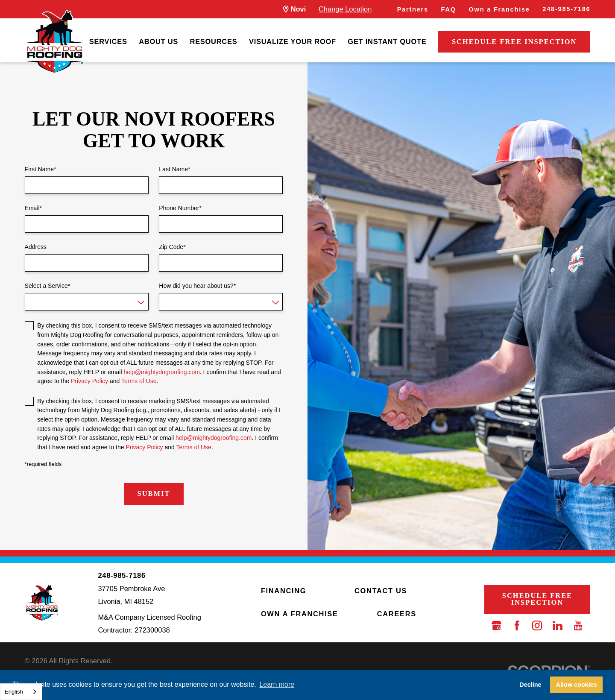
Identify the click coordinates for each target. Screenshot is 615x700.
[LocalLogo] (54, 42)
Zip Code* (172, 247)
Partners (413, 9)
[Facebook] (517, 625)
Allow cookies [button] (577, 685)
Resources (214, 41)
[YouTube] (578, 625)
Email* (33, 208)
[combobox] (21, 692)
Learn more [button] (277, 684)
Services (108, 41)
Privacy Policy (89, 381)
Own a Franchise (499, 9)
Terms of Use (139, 381)
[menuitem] (108, 42)
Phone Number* (180, 208)
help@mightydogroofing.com (161, 372)
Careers (397, 614)
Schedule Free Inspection (514, 42)
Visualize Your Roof (293, 41)
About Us (158, 41)
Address (36, 247)
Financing (284, 591)
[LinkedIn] (558, 625)
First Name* (41, 169)
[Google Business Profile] (496, 625)
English (14, 692)
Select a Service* (48, 286)
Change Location (345, 9)
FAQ (449, 9)
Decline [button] (530, 685)
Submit (154, 494)
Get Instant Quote (387, 41)
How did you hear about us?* (197, 286)
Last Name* (174, 169)
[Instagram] (537, 625)
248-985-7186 (566, 9)
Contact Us (381, 591)
